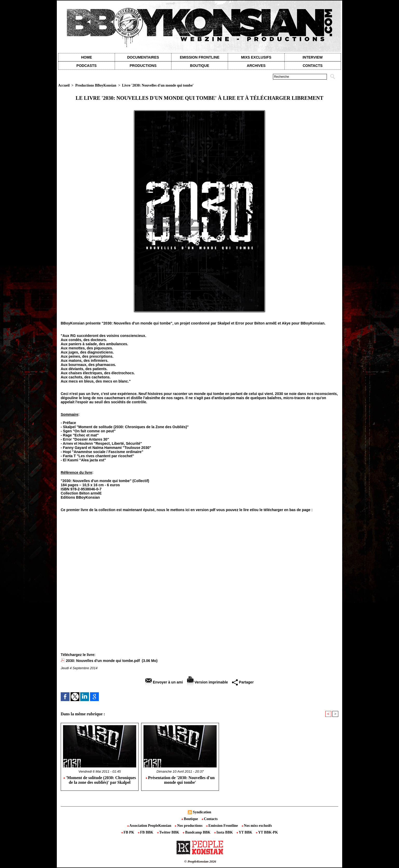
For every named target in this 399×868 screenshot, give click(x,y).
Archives (256, 66)
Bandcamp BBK (197, 832)
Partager (243, 682)
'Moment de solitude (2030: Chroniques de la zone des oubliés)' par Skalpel (100, 780)
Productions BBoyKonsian (96, 85)
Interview (313, 57)
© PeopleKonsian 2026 (200, 861)
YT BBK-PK (267, 832)
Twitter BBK (169, 832)
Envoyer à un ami (164, 682)
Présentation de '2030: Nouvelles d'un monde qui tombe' (180, 780)
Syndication (202, 812)
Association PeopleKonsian (150, 826)
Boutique (200, 66)
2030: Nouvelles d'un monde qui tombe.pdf (103, 661)
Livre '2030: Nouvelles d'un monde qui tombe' (158, 85)
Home (87, 57)
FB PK (128, 832)
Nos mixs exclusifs (257, 826)
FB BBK (146, 832)
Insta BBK (224, 832)
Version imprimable (208, 682)
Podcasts (87, 66)
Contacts (210, 819)
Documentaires (143, 57)
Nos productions (189, 826)
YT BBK (245, 832)
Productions (143, 66)
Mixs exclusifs (256, 57)
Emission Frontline (199, 57)
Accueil (64, 85)
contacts (313, 66)
